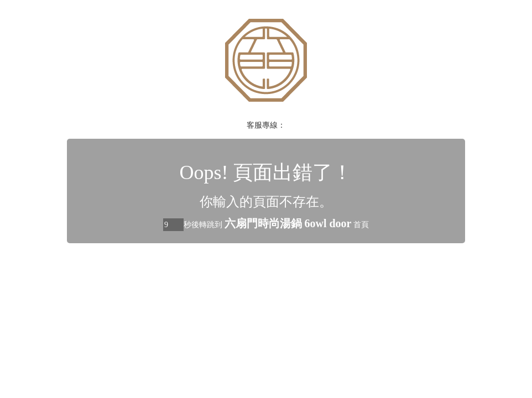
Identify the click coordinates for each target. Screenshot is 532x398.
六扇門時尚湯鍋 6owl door (288, 223)
